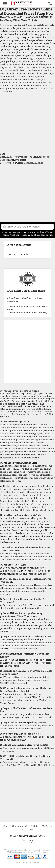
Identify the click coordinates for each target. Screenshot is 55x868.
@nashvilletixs (34, 163)
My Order (47, 826)
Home (6, 826)
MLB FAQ (28, 830)
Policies (35, 826)
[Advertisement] (27, 123)
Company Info (20, 826)
